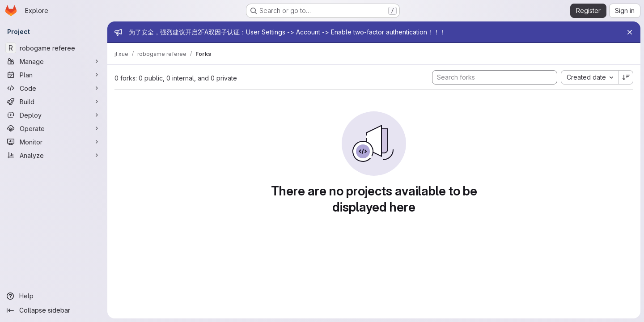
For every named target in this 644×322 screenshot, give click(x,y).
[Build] (54, 102)
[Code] (54, 88)
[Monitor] (54, 142)
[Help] (54, 296)
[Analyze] (54, 155)
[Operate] (54, 128)
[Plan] (54, 75)
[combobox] (590, 77)
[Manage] (54, 61)
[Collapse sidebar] (54, 310)
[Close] (630, 32)
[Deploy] (54, 115)
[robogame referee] (54, 48)
